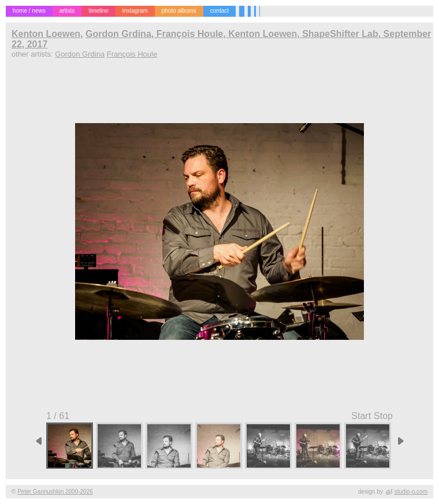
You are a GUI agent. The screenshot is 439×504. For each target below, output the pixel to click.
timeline (98, 11)
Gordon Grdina (80, 54)
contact (219, 11)
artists (67, 11)
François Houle (132, 54)
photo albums (179, 11)
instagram (135, 11)
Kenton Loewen (46, 34)
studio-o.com (411, 492)
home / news (29, 11)
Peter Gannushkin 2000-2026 (55, 492)
